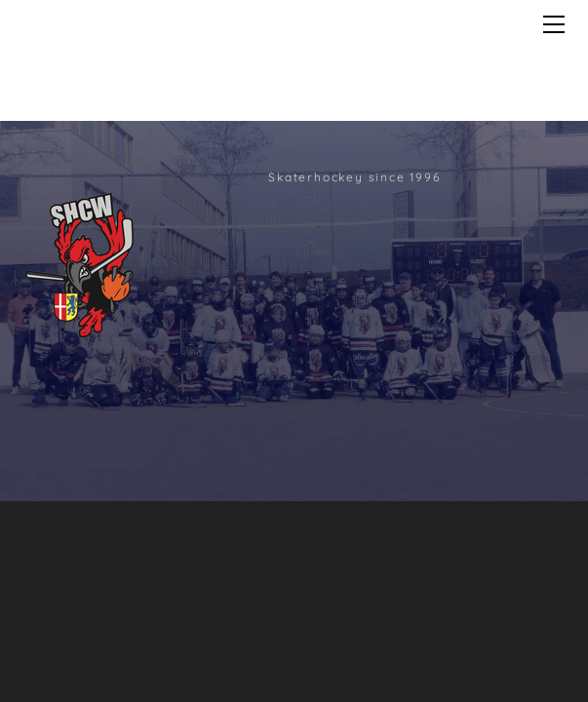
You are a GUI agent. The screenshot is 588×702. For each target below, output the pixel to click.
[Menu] (554, 24)
